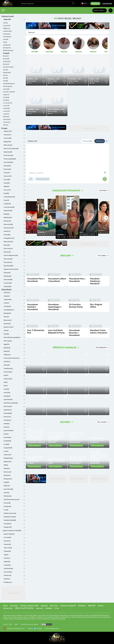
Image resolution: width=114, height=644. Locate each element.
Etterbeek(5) (7, 72)
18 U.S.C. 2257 (8, 624)
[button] (29, 218)
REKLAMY (92, 606)
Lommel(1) (7, 111)
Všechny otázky (87, 141)
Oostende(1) (7, 119)
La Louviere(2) (8, 103)
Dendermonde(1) (8, 67)
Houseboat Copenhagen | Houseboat (55, 307)
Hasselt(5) (6, 89)
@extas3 (38, 629)
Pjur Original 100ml (96, 306)
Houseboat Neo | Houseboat (77, 280)
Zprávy (101, 606)
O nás (57, 608)
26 (32, 79)
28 (53, 79)
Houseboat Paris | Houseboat (36, 280)
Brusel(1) (6, 56)
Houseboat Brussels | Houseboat (74, 333)
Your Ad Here (14, 593)
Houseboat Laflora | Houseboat (57, 280)
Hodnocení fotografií (68, 606)
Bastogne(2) (7, 48)
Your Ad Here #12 (57, 479)
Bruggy (34, 81)
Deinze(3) (6, 64)
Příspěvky (82, 606)
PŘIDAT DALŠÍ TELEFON (24, 608)
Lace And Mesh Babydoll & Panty (56, 331)
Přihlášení (95, 4)
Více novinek (103, 422)
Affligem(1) (7, 28)
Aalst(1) (6, 23)
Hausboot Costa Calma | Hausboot (99, 331)
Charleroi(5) (7, 61)
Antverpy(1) (7, 34)
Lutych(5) (6, 114)
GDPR (16, 624)
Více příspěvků (102, 347)
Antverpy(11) (7, 37)
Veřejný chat (100, 141)
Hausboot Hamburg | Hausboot (95, 281)
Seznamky (14, 606)
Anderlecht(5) (7, 31)
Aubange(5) (7, 45)
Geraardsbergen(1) (9, 83)
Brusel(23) (6, 59)
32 (75, 79)
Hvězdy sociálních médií (29, 606)
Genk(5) (6, 78)
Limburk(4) (6, 108)
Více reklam (103, 256)
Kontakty (49, 608)
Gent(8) (5, 81)
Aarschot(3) (7, 26)
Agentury (44, 606)
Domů (5, 606)
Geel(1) (5, 75)
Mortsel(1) (6, 117)
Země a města (100, 10)
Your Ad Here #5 (89, 244)
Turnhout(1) (7, 122)
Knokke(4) (6, 97)
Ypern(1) (6, 125)
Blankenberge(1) (8, 50)
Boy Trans (54, 606)
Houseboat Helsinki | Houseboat (32, 307)
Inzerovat (39, 608)
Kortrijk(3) (6, 100)
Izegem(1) (6, 95)
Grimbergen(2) (8, 86)
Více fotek (104, 190)
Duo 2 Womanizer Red (36, 331)
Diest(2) (6, 70)
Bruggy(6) (6, 53)
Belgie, (29, 81)
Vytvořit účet (107, 3)
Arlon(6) (6, 39)
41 (56, 109)
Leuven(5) (6, 106)
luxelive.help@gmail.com (52, 628)
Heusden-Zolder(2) (9, 92)
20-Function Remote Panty (76, 306)
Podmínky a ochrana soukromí (30, 624)
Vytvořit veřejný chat (42, 179)
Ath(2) (5, 42)
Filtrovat (31, 32)
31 (94, 79)
